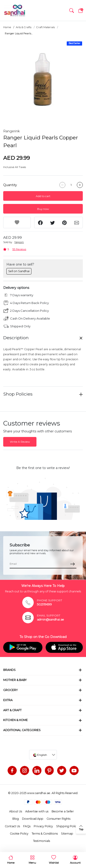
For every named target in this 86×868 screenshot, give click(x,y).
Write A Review (20, 442)
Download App (33, 819)
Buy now (43, 209)
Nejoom (19, 242)
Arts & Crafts (24, 27)
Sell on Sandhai (19, 271)
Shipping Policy (67, 826)
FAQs (27, 826)
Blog (16, 819)
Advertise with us (37, 811)
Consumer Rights (58, 819)
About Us (16, 811)
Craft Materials (46, 27)
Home (7, 27)
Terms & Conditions (45, 834)
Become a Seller (63, 811)
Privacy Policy (43, 826)
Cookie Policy (19, 834)
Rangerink (11, 131)
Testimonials (42, 841)
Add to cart (43, 196)
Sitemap (67, 834)
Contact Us (12, 826)
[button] (72, 11)
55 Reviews (19, 249)
